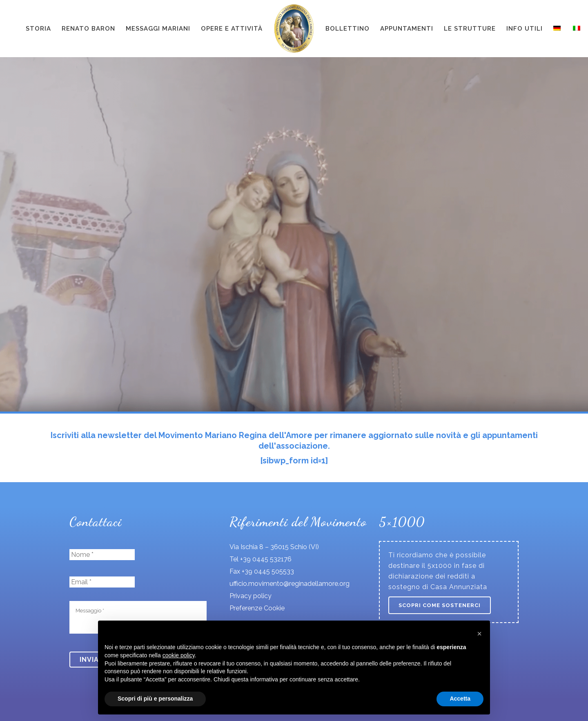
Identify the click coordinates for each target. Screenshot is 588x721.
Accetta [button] (460, 699)
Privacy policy (251, 596)
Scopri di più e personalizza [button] (155, 699)
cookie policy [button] (179, 655)
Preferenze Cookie (257, 608)
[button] (479, 634)
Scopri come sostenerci (440, 605)
